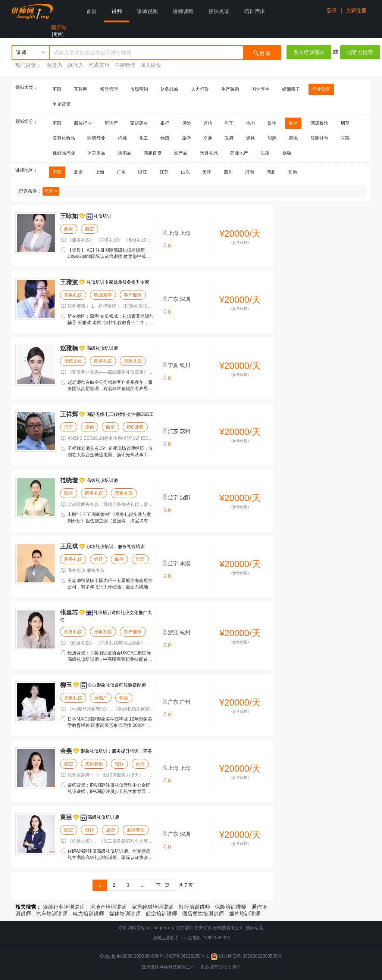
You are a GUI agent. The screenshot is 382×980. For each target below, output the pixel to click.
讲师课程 (183, 11)
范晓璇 (69, 480)
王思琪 (69, 546)
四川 (228, 172)
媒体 (272, 123)
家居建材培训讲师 (153, 907)
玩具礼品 (209, 153)
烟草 (345, 123)
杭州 (185, 632)
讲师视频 (147, 11)
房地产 (111, 123)
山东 (185, 172)
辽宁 (173, 497)
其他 (292, 172)
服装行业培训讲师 (64, 907)
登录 (332, 10)
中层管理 (125, 65)
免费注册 (356, 10)
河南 (250, 172)
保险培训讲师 (231, 907)
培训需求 (255, 11)
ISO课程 (135, 427)
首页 (91, 11)
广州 (185, 702)
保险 (187, 123)
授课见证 (219, 11)
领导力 (54, 65)
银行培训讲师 (194, 907)
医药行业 (96, 138)
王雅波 (69, 282)
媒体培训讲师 (125, 914)
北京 (78, 172)
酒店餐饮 (319, 123)
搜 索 (262, 53)
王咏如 (69, 216)
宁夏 (173, 365)
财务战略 (169, 89)
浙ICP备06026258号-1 (187, 956)
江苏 (164, 172)
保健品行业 (64, 153)
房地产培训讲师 (108, 907)
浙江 (143, 172)
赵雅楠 (69, 348)
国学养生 (260, 89)
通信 (208, 123)
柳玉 (66, 685)
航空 (293, 123)
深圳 (185, 299)
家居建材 (139, 123)
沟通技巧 (99, 65)
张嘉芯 (69, 612)
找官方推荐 (360, 52)
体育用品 (96, 153)
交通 (208, 138)
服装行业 (83, 123)
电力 (251, 123)
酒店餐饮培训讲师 (203, 914)
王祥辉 (69, 414)
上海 (100, 172)
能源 (272, 138)
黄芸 (66, 817)
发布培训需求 (309, 52)
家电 (293, 138)
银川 (185, 365)
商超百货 (153, 153)
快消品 (125, 153)
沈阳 (185, 497)
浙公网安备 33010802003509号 (246, 956)
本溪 (185, 563)
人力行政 (200, 89)
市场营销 (139, 89)
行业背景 (321, 89)
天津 (207, 172)
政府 (229, 138)
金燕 (66, 751)
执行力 (75, 65)
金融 (286, 153)
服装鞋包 (319, 138)
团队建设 (151, 65)
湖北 (271, 172)
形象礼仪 (73, 295)
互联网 (81, 89)
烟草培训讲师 (245, 914)
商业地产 (239, 153)
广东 (121, 172)
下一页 (163, 885)
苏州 (185, 431)
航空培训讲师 (162, 914)
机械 (122, 138)
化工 (144, 138)
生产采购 (230, 89)
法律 (265, 153)
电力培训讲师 (88, 914)
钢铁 (251, 138)
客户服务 (133, 295)
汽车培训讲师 (52, 914)
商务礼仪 (103, 361)
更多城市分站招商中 (220, 967)
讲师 (117, 11)
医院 (345, 138)
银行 (165, 123)
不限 (57, 89)
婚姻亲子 (291, 89)
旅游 (187, 138)
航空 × (51, 191)
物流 (165, 138)
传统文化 (73, 361)
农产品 (181, 153)
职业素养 (103, 295)
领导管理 (109, 89)
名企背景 (62, 104)
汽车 (229, 123)
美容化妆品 (64, 138)
